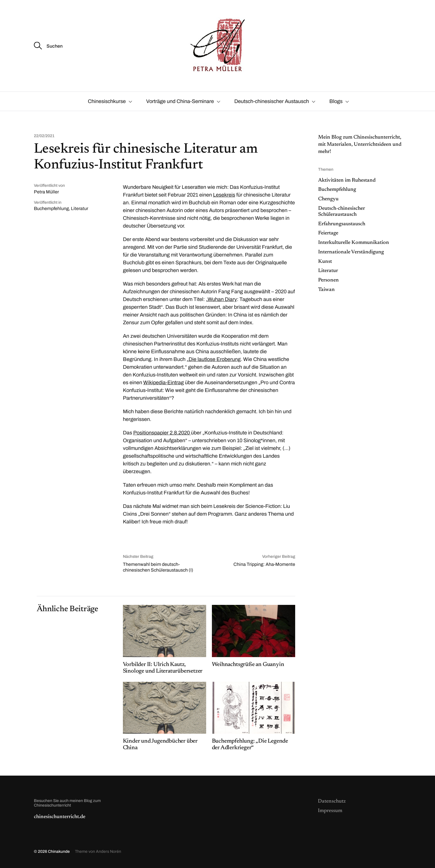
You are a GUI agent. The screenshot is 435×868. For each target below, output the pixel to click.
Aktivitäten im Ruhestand (347, 180)
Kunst (325, 262)
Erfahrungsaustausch (342, 224)
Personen (328, 280)
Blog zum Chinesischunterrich (364, 137)
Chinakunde (59, 852)
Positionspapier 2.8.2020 (162, 433)
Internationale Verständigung (351, 252)
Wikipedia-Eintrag (164, 382)
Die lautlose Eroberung (215, 359)
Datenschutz (332, 801)
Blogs (336, 101)
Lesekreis (224, 195)
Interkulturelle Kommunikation (354, 243)
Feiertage (328, 233)
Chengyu (328, 199)
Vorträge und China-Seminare (180, 101)
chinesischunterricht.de (60, 817)
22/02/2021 (44, 136)
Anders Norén (109, 852)
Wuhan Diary (222, 299)
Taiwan (326, 290)
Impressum (330, 811)
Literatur (80, 208)
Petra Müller (46, 192)
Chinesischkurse (107, 101)
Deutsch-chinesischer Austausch (272, 101)
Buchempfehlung (51, 208)
